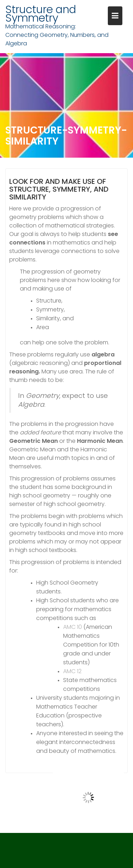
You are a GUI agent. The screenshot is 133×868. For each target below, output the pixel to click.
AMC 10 (73, 627)
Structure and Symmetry (41, 14)
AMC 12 (72, 671)
